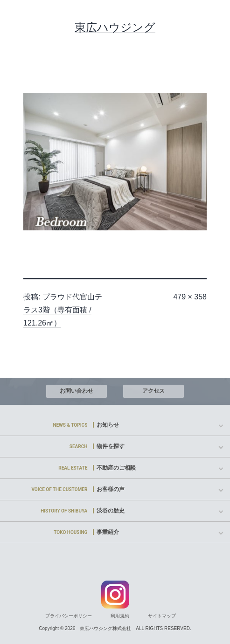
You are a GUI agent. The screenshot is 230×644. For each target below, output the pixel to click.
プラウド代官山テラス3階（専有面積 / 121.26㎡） (63, 310)
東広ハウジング (115, 28)
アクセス (153, 391)
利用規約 (120, 616)
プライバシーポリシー (69, 616)
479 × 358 (190, 297)
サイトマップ (162, 616)
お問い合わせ (77, 391)
